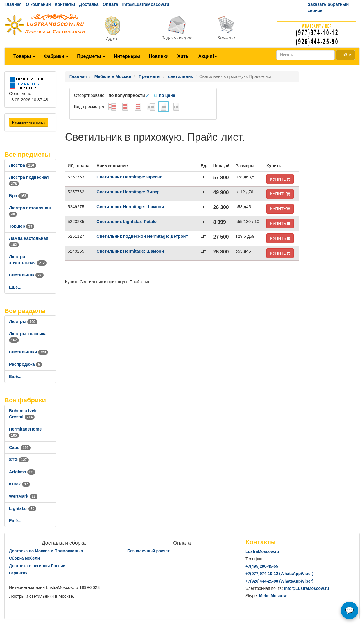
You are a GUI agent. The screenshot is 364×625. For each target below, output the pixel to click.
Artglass (22, 472)
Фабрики (56, 56)
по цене (164, 95)
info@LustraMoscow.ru (146, 4)
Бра (19, 196)
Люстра (23, 165)
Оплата (110, 4)
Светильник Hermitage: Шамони (130, 207)
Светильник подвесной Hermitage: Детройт (142, 236)
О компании (38, 4)
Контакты (65, 4)
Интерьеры (127, 56)
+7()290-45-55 (262, 566)
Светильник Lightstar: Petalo (127, 222)
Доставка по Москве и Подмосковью (46, 551)
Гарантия (18, 573)
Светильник (26, 275)
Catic (20, 447)
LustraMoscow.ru (262, 551)
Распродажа (25, 364)
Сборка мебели (24, 558)
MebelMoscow (273, 596)
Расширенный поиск (29, 122)
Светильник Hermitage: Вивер (128, 192)
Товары (24, 56)
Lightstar (23, 508)
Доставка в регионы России (37, 566)
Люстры (23, 322)
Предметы (91, 56)
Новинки (159, 56)
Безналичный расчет (148, 551)
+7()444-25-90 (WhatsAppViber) (279, 581)
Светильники (28, 352)
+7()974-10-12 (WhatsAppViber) (279, 574)
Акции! (207, 56)
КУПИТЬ (280, 179)
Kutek (19, 484)
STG (19, 460)
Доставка (89, 4)
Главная (13, 4)
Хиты (183, 56)
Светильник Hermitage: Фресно (129, 177)
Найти (345, 55)
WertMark (23, 496)
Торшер (22, 226)
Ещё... (15, 287)
